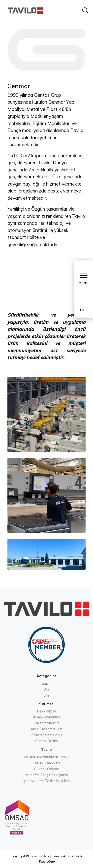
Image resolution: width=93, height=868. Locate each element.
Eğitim (47, 683)
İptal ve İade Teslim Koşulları (46, 781)
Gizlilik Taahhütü (47, 763)
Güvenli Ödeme (47, 769)
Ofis (47, 689)
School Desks (46, 741)
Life (47, 695)
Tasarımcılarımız (46, 723)
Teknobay (46, 861)
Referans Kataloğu (47, 735)
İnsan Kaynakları (46, 717)
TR (82, 310)
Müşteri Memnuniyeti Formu (46, 757)
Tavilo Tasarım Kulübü (47, 729)
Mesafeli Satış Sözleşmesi (47, 775)
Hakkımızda (47, 711)
